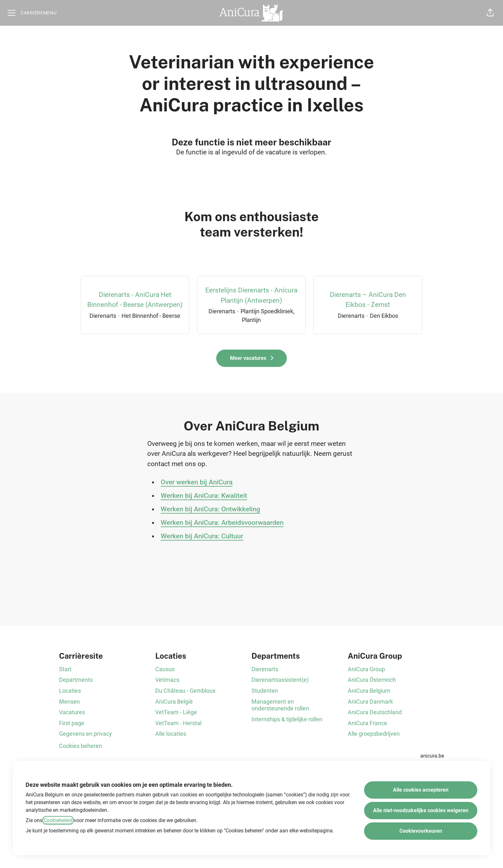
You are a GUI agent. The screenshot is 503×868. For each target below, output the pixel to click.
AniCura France (367, 723)
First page (72, 723)
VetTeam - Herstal (178, 723)
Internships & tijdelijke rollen (287, 719)
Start (65, 669)
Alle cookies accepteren (421, 790)
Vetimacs (167, 680)
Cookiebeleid (58, 820)
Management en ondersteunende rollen (280, 705)
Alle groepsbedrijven (374, 734)
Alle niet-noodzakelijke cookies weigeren (421, 810)
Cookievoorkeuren (421, 831)
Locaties (70, 691)
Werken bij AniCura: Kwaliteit (204, 496)
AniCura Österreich (372, 680)
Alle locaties (171, 734)
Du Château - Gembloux (185, 691)
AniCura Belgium (369, 691)
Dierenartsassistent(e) (280, 680)
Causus (165, 669)
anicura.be (432, 756)
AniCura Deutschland (375, 712)
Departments (76, 680)
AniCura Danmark (370, 702)
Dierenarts (265, 669)
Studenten (265, 691)
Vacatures (72, 712)
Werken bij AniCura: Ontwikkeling (210, 509)
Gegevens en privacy (85, 734)
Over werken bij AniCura (197, 482)
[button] (490, 13)
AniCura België (174, 702)
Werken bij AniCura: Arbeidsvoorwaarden (222, 523)
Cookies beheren (81, 746)
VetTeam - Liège (176, 712)
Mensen (69, 702)
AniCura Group (366, 669)
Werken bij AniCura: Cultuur (202, 536)
